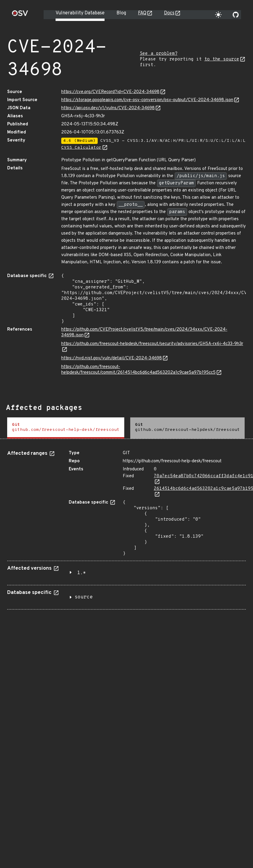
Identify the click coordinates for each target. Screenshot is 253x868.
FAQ (142, 13)
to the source (222, 59)
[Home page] (20, 15)
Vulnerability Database (80, 13)
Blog (121, 13)
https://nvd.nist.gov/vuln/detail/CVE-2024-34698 (112, 358)
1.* (82, 573)
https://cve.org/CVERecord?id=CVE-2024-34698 (110, 92)
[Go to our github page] (236, 15)
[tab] (66, 428)
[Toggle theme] (218, 15)
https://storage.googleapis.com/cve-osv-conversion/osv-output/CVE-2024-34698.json (147, 100)
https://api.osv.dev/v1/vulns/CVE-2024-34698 (108, 108)
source (84, 597)
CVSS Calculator (81, 148)
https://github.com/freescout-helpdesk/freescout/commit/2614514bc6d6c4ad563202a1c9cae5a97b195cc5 (138, 370)
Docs (169, 13)
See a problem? (159, 54)
